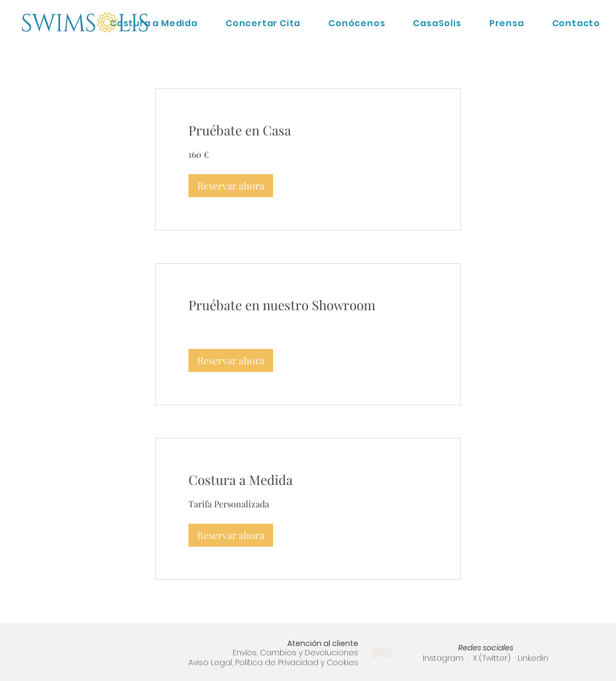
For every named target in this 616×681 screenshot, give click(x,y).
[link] (308, 131)
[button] (231, 186)
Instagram (443, 658)
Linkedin (533, 658)
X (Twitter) (493, 658)
